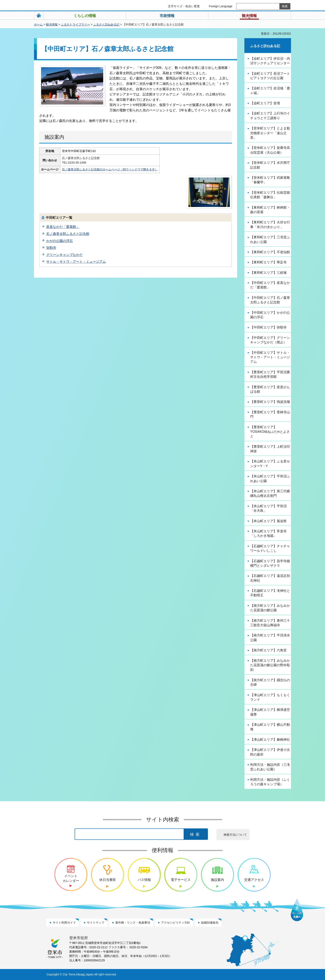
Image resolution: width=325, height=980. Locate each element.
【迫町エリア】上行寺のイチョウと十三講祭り (270, 116)
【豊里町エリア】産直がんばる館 (270, 389)
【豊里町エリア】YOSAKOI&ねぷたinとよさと (270, 432)
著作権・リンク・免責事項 (133, 923)
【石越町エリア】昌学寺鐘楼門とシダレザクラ (270, 563)
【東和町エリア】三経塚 (268, 273)
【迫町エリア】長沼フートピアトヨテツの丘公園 (270, 76)
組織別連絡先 (210, 923)
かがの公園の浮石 (59, 241)
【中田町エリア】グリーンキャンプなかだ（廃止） (270, 340)
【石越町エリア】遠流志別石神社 (270, 578)
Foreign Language (221, 6)
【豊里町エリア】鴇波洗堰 (270, 402)
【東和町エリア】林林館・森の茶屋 (270, 210)
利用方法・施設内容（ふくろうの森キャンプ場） (270, 782)
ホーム (38, 24)
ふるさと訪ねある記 (106, 24)
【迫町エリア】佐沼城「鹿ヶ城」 (270, 91)
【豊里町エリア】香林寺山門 (270, 414)
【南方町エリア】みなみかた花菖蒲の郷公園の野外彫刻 (270, 665)
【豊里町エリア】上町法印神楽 (270, 449)
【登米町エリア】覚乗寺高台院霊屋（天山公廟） (270, 150)
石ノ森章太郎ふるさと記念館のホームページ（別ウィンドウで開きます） (112, 169)
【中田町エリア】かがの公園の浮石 (270, 315)
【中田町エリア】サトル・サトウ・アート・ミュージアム (270, 357)
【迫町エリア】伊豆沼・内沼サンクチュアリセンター (270, 61)
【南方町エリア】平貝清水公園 (270, 638)
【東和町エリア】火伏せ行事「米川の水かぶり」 (270, 224)
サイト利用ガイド (64, 923)
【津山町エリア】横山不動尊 (270, 727)
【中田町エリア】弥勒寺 (268, 327)
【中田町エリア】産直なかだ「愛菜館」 (270, 285)
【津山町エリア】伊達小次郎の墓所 (270, 752)
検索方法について (235, 835)
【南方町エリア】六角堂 (268, 650)
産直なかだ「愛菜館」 (63, 227)
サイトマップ (96, 923)
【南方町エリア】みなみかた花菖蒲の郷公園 (270, 608)
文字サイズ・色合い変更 (184, 6)
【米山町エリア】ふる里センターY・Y (270, 464)
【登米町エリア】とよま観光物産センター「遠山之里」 (270, 133)
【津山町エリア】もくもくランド (270, 697)
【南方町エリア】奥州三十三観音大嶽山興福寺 (270, 623)
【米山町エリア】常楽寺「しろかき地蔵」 (268, 533)
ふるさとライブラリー (75, 24)
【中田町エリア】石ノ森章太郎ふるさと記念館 (270, 300)
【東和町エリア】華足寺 (268, 262)
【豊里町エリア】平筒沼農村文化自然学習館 (270, 374)
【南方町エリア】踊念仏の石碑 (270, 682)
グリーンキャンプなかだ (64, 255)
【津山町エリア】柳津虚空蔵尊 (270, 712)
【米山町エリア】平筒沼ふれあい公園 (270, 478)
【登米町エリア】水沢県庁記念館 (270, 165)
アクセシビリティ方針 (176, 923)
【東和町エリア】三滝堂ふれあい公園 (270, 239)
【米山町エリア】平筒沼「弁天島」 (268, 508)
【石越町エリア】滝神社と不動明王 (270, 593)
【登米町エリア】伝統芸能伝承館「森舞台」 (270, 195)
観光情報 (52, 24)
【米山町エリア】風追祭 (268, 521)
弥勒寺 (51, 248)
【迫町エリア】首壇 (265, 103)
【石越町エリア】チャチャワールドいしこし (270, 548)
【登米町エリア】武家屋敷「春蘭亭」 (270, 180)
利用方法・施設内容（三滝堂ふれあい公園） (270, 767)
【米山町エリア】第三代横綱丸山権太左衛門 (270, 493)
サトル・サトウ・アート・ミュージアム (76, 262)
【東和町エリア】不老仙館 (270, 252)
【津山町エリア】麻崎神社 (270, 740)
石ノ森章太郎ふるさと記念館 (68, 234)
